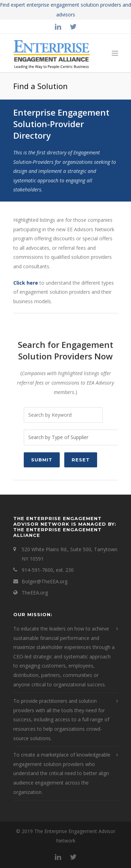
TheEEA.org (35, 593)
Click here (26, 283)
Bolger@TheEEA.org (45, 581)
